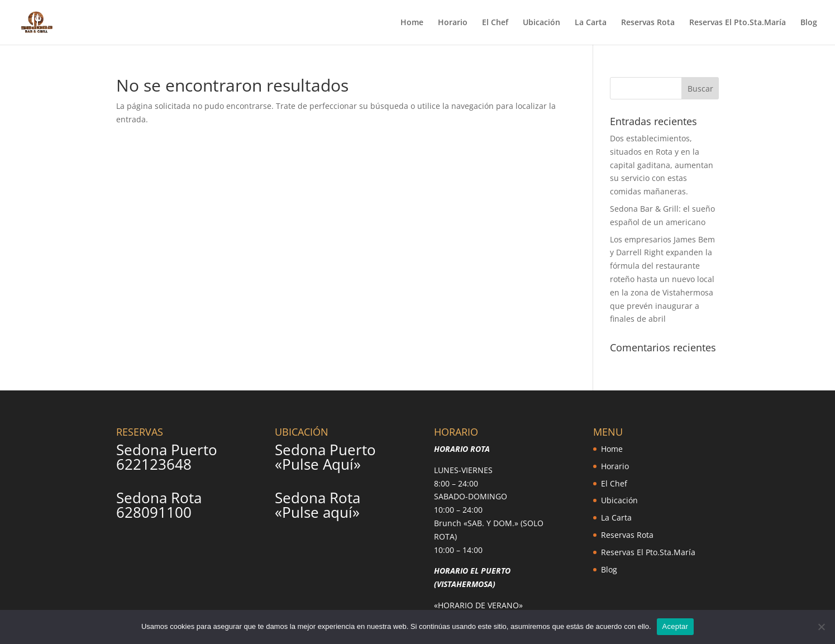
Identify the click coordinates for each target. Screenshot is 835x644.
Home (412, 23)
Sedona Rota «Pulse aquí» (318, 505)
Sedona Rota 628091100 (159, 505)
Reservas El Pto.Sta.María (738, 23)
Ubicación (541, 23)
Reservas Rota (648, 23)
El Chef (495, 23)
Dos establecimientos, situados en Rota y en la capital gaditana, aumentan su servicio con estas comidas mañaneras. (662, 165)
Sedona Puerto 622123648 (167, 457)
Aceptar (676, 626)
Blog (809, 23)
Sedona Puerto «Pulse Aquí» (325, 457)
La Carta (591, 23)
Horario (453, 23)
